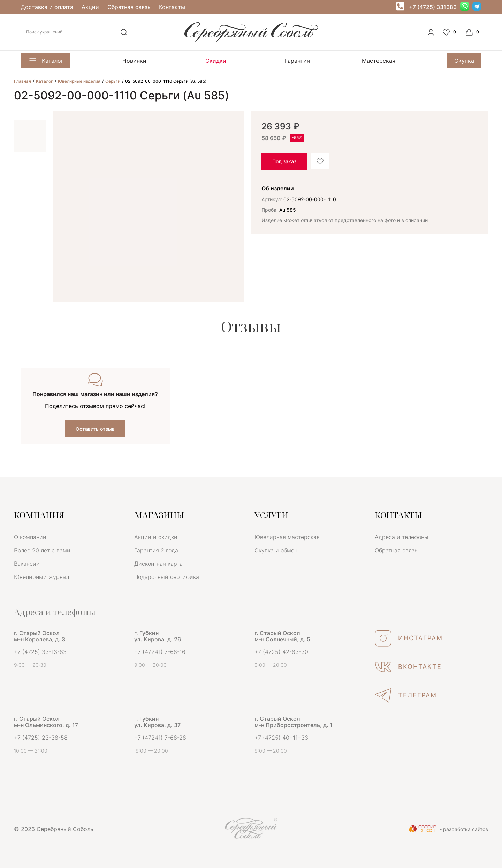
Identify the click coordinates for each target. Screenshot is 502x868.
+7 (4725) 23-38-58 (41, 738)
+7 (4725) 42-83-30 (281, 652)
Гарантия (297, 61)
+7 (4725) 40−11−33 (281, 738)
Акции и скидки (156, 537)
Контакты (172, 7)
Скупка (464, 61)
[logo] (251, 40)
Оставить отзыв (95, 429)
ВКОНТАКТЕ (408, 667)
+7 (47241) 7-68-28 (160, 738)
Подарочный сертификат (168, 577)
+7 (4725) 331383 (433, 7)
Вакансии (27, 564)
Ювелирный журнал (41, 577)
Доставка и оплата (47, 7)
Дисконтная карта (158, 564)
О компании (30, 537)
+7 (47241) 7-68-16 (160, 652)
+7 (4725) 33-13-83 (40, 652)
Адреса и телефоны (402, 537)
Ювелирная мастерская (287, 537)
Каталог (46, 61)
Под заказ (284, 161)
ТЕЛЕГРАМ (406, 695)
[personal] (431, 32)
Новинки (134, 61)
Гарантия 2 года (156, 550)
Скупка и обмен (276, 550)
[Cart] (473, 32)
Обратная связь (129, 7)
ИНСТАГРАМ (409, 638)
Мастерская (379, 61)
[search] (124, 32)
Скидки (216, 61)
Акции (90, 7)
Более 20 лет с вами (42, 550)
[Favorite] (450, 32)
